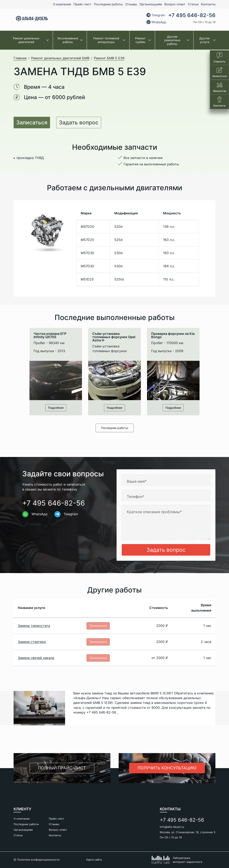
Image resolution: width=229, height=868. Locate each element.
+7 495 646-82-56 (192, 15)
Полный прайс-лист (62, 768)
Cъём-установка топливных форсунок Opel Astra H (114, 337)
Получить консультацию (167, 768)
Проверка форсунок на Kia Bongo (173, 335)
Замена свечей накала (36, 661)
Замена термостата (34, 626)
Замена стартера (32, 644)
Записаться (32, 122)
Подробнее (56, 408)
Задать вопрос (79, 122)
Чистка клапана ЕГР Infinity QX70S (50, 335)
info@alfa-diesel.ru (172, 827)
